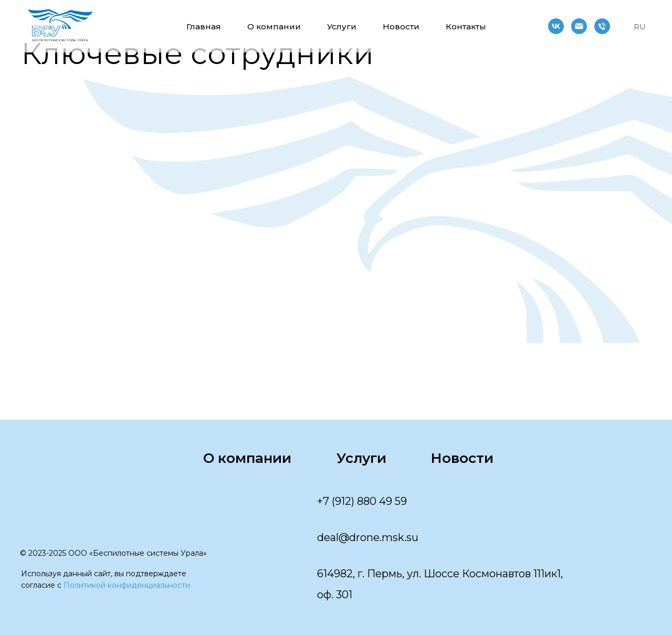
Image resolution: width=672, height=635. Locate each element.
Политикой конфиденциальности (127, 585)
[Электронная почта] (579, 26)
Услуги (342, 27)
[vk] (556, 26)
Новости (401, 27)
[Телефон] (602, 26)
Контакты (466, 27)
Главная (204, 27)
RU (640, 27)
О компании (274, 27)
